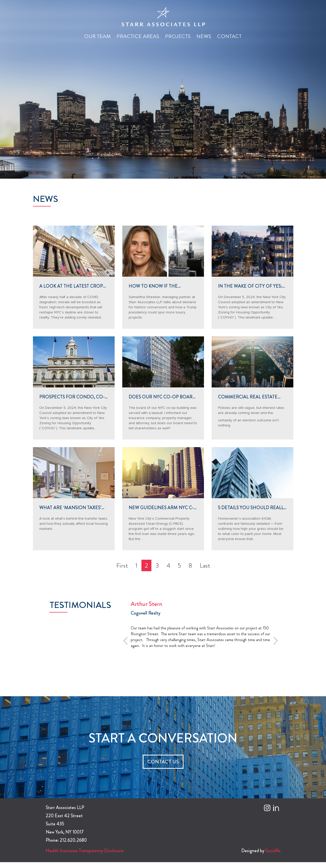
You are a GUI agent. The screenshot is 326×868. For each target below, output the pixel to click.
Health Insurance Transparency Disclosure (85, 851)
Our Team (98, 36)
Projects (178, 36)
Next (277, 641)
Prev (127, 641)
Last (205, 565)
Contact (230, 36)
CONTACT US (163, 762)
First (122, 565)
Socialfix (273, 851)
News (204, 36)
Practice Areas (138, 36)
